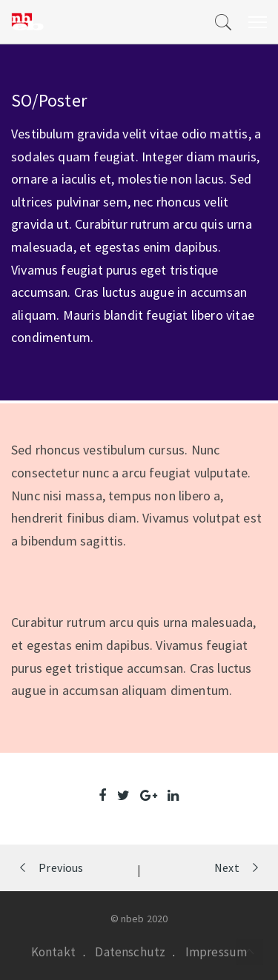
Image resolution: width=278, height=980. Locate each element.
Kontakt (53, 952)
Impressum (216, 952)
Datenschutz (130, 952)
